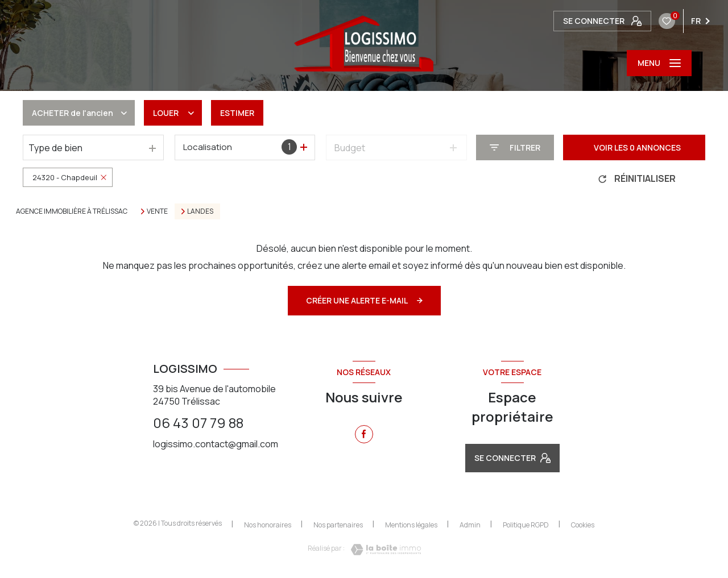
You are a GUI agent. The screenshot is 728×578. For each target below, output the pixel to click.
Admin (470, 525)
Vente (157, 211)
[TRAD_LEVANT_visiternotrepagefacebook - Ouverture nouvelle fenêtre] (364, 434)
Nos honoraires (268, 525)
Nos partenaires (338, 525)
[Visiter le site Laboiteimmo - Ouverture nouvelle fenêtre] (383, 550)
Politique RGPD (526, 525)
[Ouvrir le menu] (659, 63)
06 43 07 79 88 (198, 423)
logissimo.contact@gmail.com (216, 444)
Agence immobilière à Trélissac (72, 211)
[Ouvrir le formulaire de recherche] (515, 147)
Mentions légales (411, 525)
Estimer (237, 113)
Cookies (583, 525)
